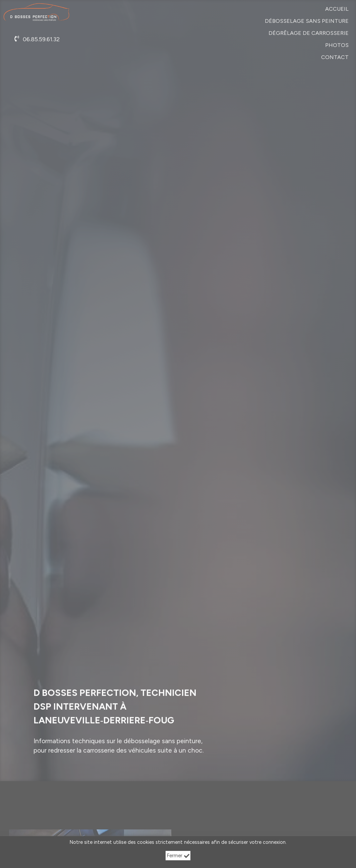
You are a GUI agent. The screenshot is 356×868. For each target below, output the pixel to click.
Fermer (178, 856)
